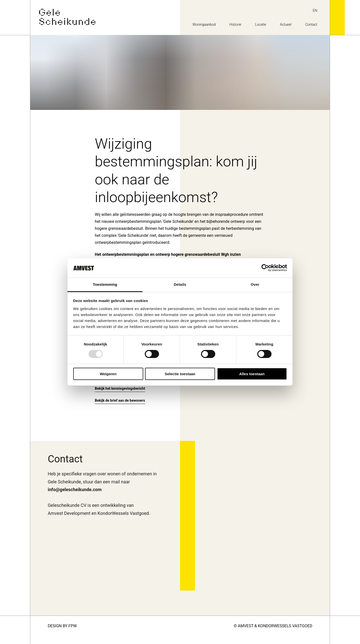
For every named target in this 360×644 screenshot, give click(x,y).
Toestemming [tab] (105, 284)
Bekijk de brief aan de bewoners (120, 400)
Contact (311, 24)
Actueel (286, 24)
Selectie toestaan (180, 374)
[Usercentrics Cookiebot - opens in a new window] (265, 268)
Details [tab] (180, 284)
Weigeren (108, 374)
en (315, 10)
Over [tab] (255, 284)
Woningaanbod (204, 24)
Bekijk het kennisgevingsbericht (120, 388)
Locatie (261, 24)
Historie (235, 24)
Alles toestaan (252, 374)
